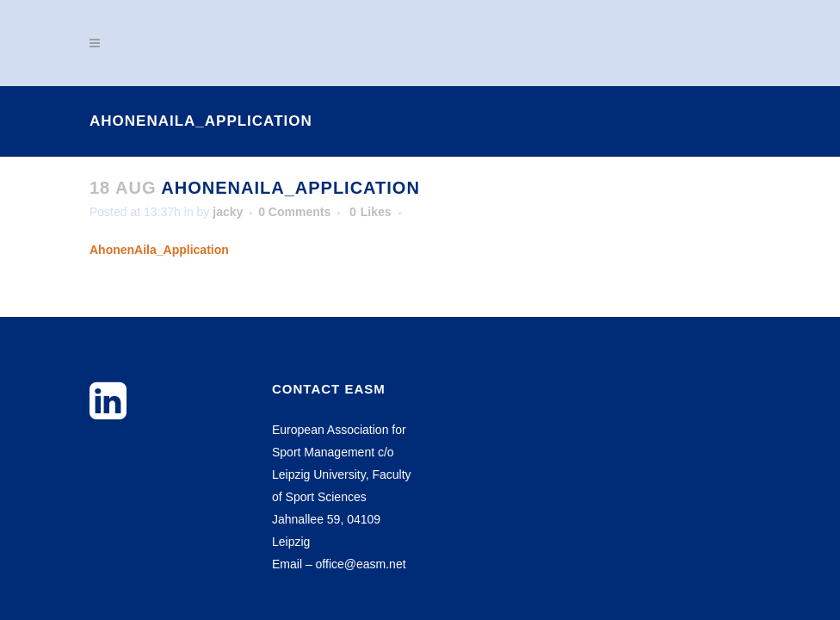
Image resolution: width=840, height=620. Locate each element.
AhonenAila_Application (159, 250)
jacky (228, 212)
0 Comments (294, 212)
